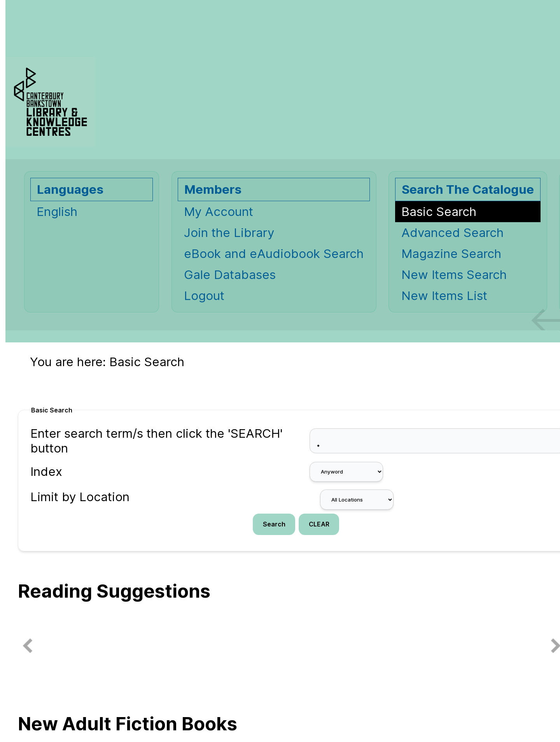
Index (46, 472)
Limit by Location (80, 497)
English (57, 212)
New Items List (444, 296)
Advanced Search (452, 233)
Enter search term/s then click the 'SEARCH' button (157, 441)
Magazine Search (451, 254)
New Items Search (454, 275)
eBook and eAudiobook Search (274, 254)
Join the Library (229, 233)
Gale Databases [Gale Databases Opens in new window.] (230, 275)
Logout (204, 296)
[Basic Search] (468, 212)
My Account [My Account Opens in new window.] (219, 212)
